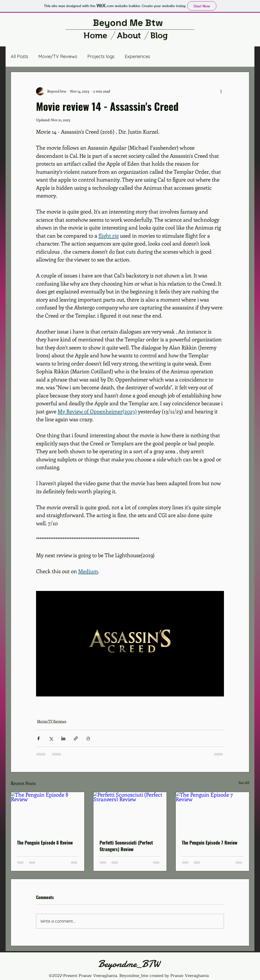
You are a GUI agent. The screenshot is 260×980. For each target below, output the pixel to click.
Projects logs (101, 56)
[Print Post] (88, 738)
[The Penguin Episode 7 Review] (212, 813)
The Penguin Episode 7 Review (210, 843)
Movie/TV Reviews (58, 56)
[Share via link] (76, 738)
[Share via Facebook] (38, 738)
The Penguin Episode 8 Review (45, 843)
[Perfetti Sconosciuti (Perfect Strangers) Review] (130, 813)
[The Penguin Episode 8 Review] (48, 813)
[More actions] (221, 91)
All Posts (19, 56)
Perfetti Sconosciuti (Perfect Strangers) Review (126, 846)
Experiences (137, 56)
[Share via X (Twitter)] (51, 738)
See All (244, 783)
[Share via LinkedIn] (63, 738)
